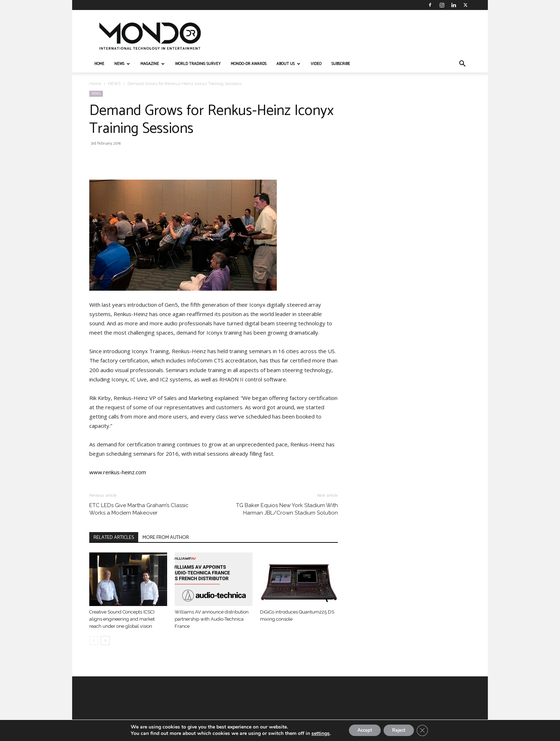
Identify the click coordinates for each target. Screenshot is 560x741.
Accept (361, 730)
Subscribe (341, 64)
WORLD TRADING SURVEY (198, 64)
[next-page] (105, 640)
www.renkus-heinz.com (118, 472)
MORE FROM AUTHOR (166, 538)
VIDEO (316, 64)
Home (95, 84)
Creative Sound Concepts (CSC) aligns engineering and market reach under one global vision (122, 619)
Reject (401, 730)
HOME (99, 64)
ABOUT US (288, 64)
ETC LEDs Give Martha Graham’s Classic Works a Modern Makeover (139, 509)
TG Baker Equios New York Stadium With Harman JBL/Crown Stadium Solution (287, 509)
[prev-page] (94, 640)
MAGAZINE (152, 64)
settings (314, 733)
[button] (462, 64)
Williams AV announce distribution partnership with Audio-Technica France (212, 619)
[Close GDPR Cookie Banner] (428, 730)
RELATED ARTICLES (114, 538)
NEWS (122, 64)
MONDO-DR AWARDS (249, 64)
